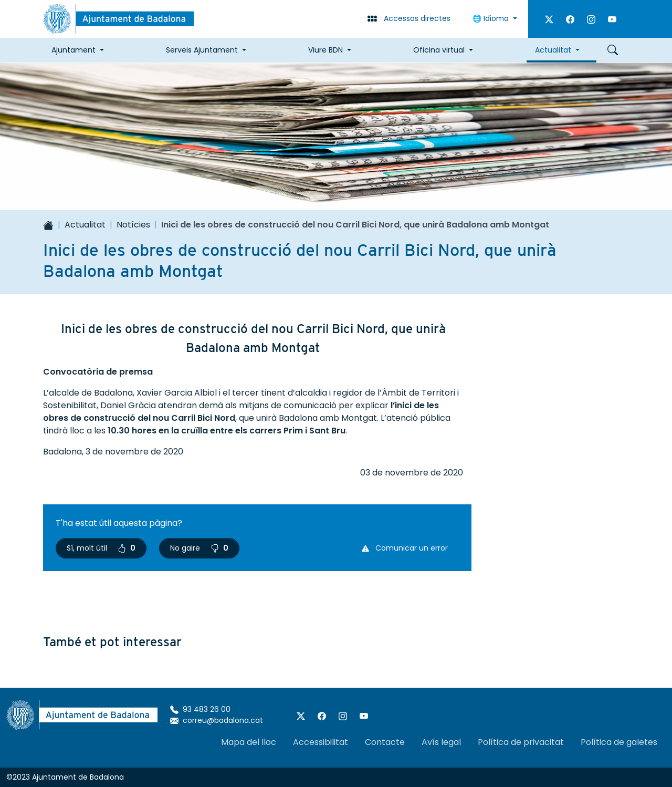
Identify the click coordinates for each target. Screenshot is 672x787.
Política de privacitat (521, 742)
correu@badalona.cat (217, 720)
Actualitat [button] (553, 50)
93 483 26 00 (200, 709)
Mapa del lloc (249, 742)
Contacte (385, 742)
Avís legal (441, 742)
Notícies (133, 225)
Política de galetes (619, 742)
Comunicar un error (405, 548)
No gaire (199, 548)
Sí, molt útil (101, 548)
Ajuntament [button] (73, 50)
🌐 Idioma (492, 18)
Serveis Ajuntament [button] (202, 50)
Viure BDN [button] (325, 50)
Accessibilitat (321, 742)
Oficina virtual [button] (439, 50)
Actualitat (85, 225)
